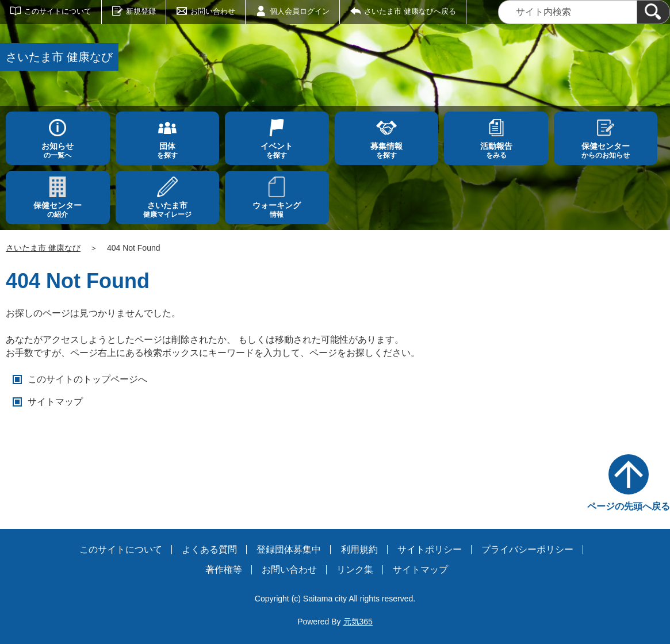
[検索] (653, 12)
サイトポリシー (430, 549)
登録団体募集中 (289, 549)
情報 (277, 210)
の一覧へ (58, 150)
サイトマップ (55, 402)
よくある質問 (209, 549)
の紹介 (58, 210)
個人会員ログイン (300, 11)
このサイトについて (58, 11)
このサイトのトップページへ (87, 379)
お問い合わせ (213, 11)
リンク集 (355, 570)
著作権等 (224, 570)
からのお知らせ (606, 150)
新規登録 (141, 11)
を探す (168, 150)
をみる (496, 150)
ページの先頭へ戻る (629, 506)
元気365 (358, 622)
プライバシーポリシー (527, 549)
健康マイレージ (168, 210)
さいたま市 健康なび (43, 248)
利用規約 (359, 549)
